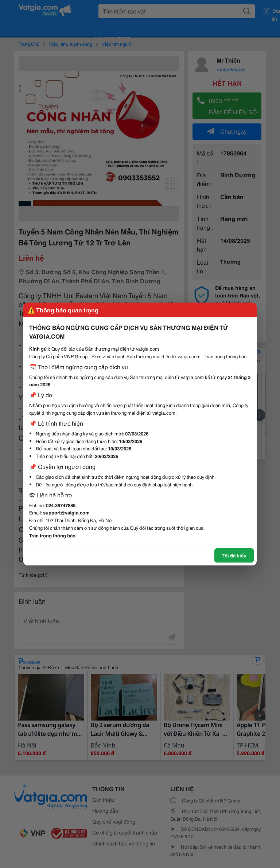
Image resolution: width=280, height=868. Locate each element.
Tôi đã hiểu (234, 555)
